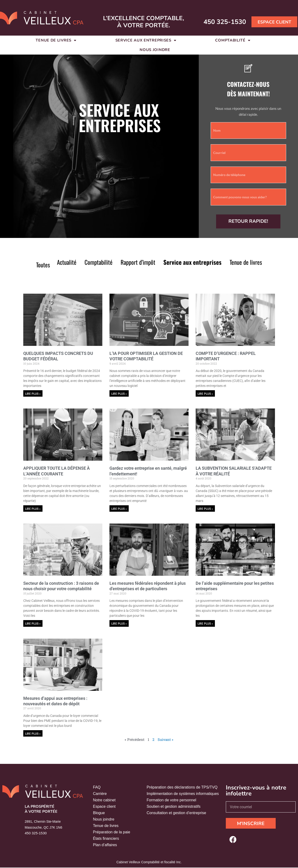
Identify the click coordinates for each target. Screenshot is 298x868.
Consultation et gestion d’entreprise (176, 813)
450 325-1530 (219, 22)
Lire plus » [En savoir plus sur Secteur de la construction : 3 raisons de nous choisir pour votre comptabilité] (33, 624)
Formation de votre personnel (171, 801)
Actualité (67, 262)
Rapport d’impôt (138, 262)
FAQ (97, 788)
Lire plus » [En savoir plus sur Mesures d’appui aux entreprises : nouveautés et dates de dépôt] (33, 734)
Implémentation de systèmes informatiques (183, 794)
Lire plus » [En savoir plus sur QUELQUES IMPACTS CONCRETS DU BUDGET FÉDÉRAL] (33, 394)
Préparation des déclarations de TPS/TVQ (182, 788)
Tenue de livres (246, 262)
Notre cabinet (104, 801)
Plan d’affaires (105, 845)
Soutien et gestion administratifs (173, 807)
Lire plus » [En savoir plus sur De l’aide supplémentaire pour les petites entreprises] (205, 624)
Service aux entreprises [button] (146, 40)
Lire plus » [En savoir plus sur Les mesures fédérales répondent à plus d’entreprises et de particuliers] (119, 624)
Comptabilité (99, 262)
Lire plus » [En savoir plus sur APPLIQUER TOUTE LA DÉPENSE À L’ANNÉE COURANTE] (33, 509)
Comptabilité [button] (233, 40)
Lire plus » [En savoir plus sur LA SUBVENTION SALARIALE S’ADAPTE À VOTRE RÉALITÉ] (205, 509)
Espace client (104, 807)
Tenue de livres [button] (56, 40)
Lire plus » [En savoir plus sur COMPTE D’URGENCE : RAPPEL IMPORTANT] (205, 394)
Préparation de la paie (112, 833)
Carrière (100, 794)
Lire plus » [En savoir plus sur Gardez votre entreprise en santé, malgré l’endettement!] (119, 509)
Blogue (99, 813)
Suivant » (166, 740)
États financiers (106, 839)
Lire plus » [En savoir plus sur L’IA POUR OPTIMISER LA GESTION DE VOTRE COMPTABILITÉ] (119, 394)
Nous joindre (155, 50)
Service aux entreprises (192, 262)
